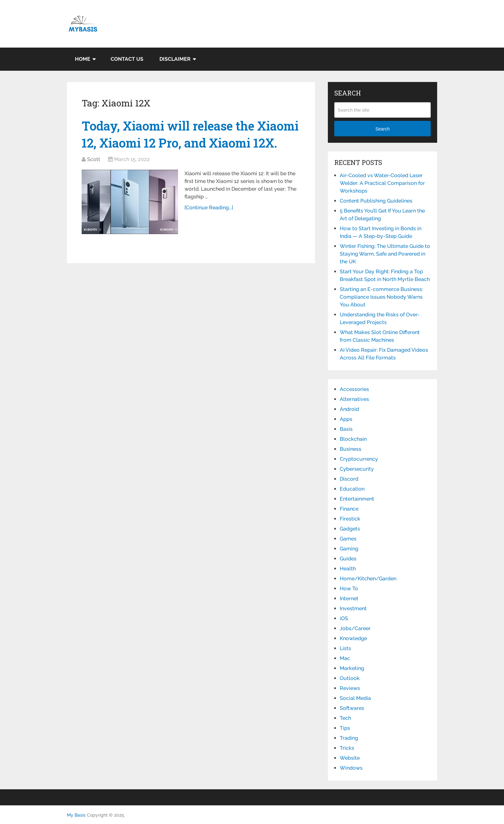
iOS (344, 618)
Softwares (352, 708)
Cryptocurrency (359, 459)
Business (351, 449)
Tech (345, 718)
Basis (346, 429)
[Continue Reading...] (209, 208)
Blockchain (353, 439)
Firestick (350, 519)
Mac (345, 658)
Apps (346, 419)
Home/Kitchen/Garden (368, 579)
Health (348, 569)
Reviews (350, 688)
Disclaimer (175, 59)
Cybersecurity (357, 469)
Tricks (347, 748)
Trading (349, 738)
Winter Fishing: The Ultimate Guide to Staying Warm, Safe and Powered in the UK (385, 254)
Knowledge (353, 638)
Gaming (349, 549)
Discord (349, 479)
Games (348, 539)
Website (350, 758)
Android (349, 409)
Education (352, 489)
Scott (94, 159)
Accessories (354, 389)
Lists (345, 648)
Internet (349, 598)
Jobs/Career (355, 628)
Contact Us (127, 59)
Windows (351, 768)
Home (83, 59)
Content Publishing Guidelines (376, 201)
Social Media (355, 698)
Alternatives (354, 399)
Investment (353, 608)
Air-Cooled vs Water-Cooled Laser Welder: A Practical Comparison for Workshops (382, 183)
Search (382, 129)
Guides (348, 559)
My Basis (76, 815)
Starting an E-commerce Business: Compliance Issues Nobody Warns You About (381, 297)
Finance (349, 509)
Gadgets (350, 529)
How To (349, 589)
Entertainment (357, 499)
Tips (345, 728)
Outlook (350, 678)
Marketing (352, 668)
